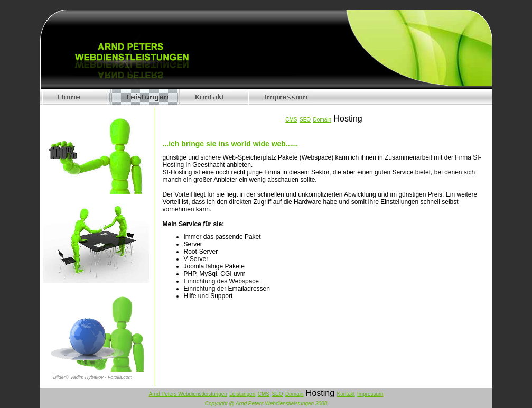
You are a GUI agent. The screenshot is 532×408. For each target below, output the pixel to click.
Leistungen (242, 394)
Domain (294, 394)
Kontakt (346, 394)
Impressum (370, 394)
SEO (277, 394)
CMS (264, 394)
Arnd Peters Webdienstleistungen (188, 394)
